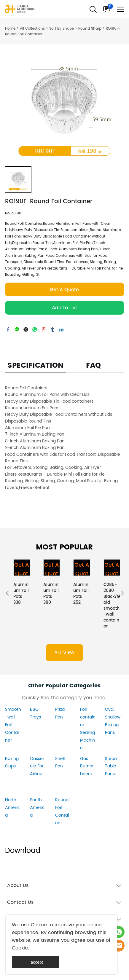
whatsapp (35, 329)
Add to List (64, 308)
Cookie (39, 925)
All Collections (32, 29)
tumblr (52, 329)
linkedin (61, 329)
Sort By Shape (62, 29)
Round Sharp (90, 29)
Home (10, 29)
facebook (8, 329)
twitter (26, 329)
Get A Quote (64, 290)
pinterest (44, 329)
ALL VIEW (64, 653)
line (17, 329)
